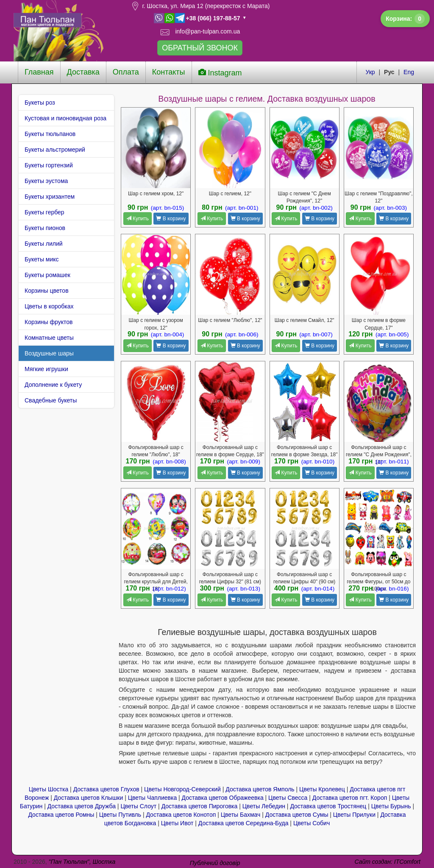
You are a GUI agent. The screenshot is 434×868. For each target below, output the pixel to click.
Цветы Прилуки (354, 815)
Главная (39, 72)
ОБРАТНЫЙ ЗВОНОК (200, 48)
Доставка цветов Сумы (297, 815)
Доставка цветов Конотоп (181, 815)
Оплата (126, 72)
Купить (138, 219)
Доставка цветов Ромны (61, 815)
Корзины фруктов (49, 322)
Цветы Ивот (177, 823)
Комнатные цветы (49, 338)
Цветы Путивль (120, 815)
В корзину (171, 219)
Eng (409, 72)
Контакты (169, 72)
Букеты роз (40, 103)
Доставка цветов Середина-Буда (243, 823)
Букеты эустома (46, 181)
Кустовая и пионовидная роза (65, 118)
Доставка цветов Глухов (106, 789)
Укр (370, 72)
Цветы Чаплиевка (152, 798)
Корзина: (405, 19)
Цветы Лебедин (264, 806)
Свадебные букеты (51, 400)
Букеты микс (42, 259)
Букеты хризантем (50, 197)
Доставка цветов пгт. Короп (350, 798)
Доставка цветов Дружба (82, 806)
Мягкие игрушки (46, 369)
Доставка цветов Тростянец (328, 806)
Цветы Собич (312, 823)
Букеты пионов (45, 228)
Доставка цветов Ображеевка (223, 798)
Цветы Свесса (288, 798)
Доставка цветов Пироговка (200, 806)
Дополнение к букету (53, 385)
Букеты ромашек (47, 275)
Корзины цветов (47, 291)
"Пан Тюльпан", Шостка (82, 862)
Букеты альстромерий (55, 150)
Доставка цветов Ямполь (260, 789)
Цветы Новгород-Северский (182, 789)
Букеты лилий (44, 244)
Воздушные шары (49, 353)
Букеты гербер (45, 212)
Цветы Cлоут (138, 806)
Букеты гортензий (49, 165)
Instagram (220, 73)
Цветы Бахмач (241, 815)
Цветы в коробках (49, 306)
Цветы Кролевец (322, 789)
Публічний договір (215, 863)
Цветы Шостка (49, 789)
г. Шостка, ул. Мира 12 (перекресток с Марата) (206, 6)
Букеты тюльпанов (50, 134)
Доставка (83, 72)
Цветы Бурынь (391, 806)
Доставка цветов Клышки (89, 798)
